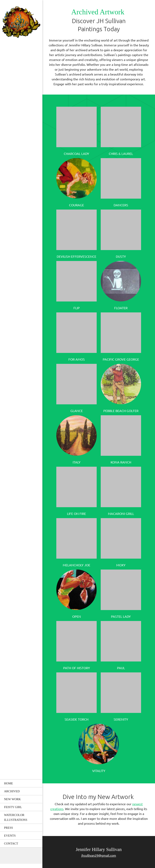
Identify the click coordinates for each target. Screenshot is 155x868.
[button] (76, 130)
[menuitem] (21, 783)
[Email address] (21, 856)
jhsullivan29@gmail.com (99, 855)
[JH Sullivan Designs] (21, 22)
